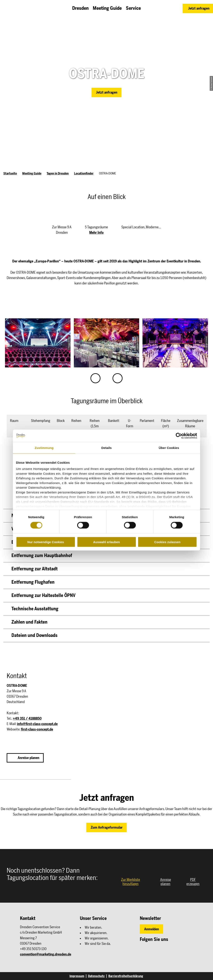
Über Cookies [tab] (169, 448)
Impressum (77, 976)
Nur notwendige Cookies (46, 542)
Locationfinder (84, 173)
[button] (198, 8)
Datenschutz (96, 976)
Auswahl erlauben (106, 542)
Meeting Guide (32, 173)
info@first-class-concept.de (37, 724)
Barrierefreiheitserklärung (126, 976)
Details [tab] (106, 448)
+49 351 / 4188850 (27, 718)
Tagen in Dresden (58, 173)
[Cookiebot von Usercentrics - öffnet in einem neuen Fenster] (179, 436)
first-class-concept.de (37, 729)
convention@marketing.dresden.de (46, 954)
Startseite (10, 173)
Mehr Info (96, 232)
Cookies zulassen (167, 542)
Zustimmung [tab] (44, 448)
